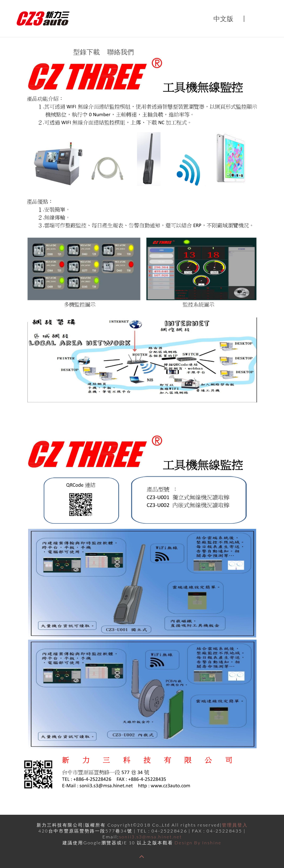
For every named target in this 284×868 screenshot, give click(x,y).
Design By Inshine (198, 843)
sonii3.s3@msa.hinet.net (151, 837)
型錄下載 (87, 52)
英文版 (223, 85)
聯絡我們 (121, 52)
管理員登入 (235, 825)
